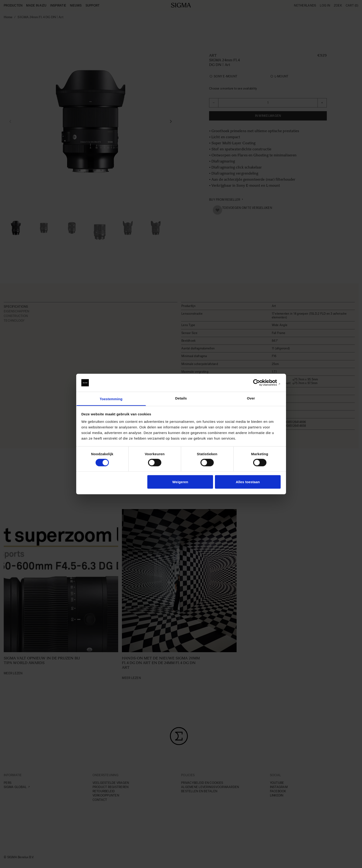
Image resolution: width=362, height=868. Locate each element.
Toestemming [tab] (111, 399)
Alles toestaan (248, 482)
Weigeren (180, 482)
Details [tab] (181, 398)
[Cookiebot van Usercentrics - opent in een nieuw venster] (260, 383)
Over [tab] (251, 398)
